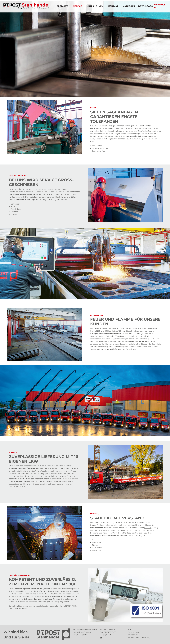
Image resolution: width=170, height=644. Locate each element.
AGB (130, 630)
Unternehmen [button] (95, 6)
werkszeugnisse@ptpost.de (37, 606)
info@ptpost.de (107, 635)
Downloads (145, 6)
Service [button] (78, 6)
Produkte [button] (62, 6)
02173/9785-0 (71, 606)
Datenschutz (133, 632)
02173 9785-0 (109, 630)
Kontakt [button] (113, 6)
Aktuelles (129, 6)
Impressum (133, 635)
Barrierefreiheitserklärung (139, 637)
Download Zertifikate (18, 609)
